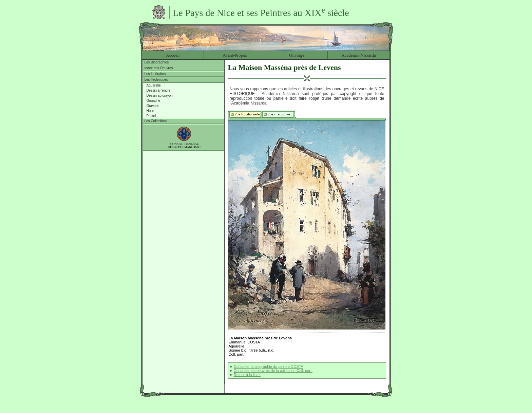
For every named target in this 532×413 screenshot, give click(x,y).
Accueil (173, 55)
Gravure (153, 106)
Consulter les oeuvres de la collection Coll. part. (273, 371)
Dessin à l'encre (159, 90)
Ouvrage (297, 55)
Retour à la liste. (247, 375)
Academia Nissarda (358, 55)
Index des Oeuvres (159, 68)
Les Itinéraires (155, 74)
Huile (150, 111)
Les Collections (156, 121)
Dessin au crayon (160, 96)
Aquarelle (154, 85)
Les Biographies (157, 62)
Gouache (154, 101)
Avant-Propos (235, 55)
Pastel (151, 116)
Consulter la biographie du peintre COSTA (269, 367)
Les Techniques (156, 80)
